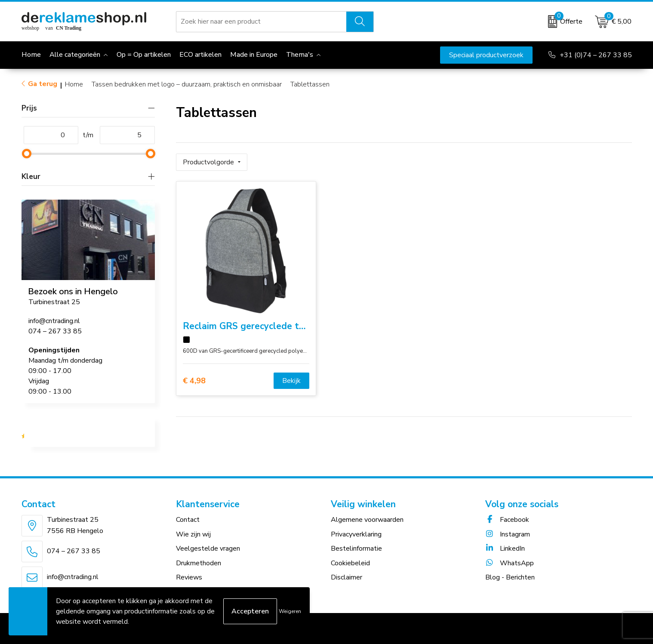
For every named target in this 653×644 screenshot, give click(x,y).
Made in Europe (254, 55)
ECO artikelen (200, 55)
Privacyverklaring (356, 534)
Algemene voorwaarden (367, 520)
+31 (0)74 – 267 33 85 (596, 55)
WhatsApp (510, 563)
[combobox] (261, 22)
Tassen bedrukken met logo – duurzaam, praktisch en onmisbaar (187, 84)
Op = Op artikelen (144, 55)
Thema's (300, 55)
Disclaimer (347, 577)
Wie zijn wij (193, 534)
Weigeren (290, 611)
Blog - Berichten (510, 577)
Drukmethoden (199, 563)
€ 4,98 (194, 381)
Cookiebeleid (350, 563)
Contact (188, 520)
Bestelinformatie (356, 548)
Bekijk (291, 381)
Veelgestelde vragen (208, 548)
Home (74, 84)
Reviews (189, 577)
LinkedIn (505, 548)
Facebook (507, 520)
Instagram (508, 534)
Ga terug (43, 84)
